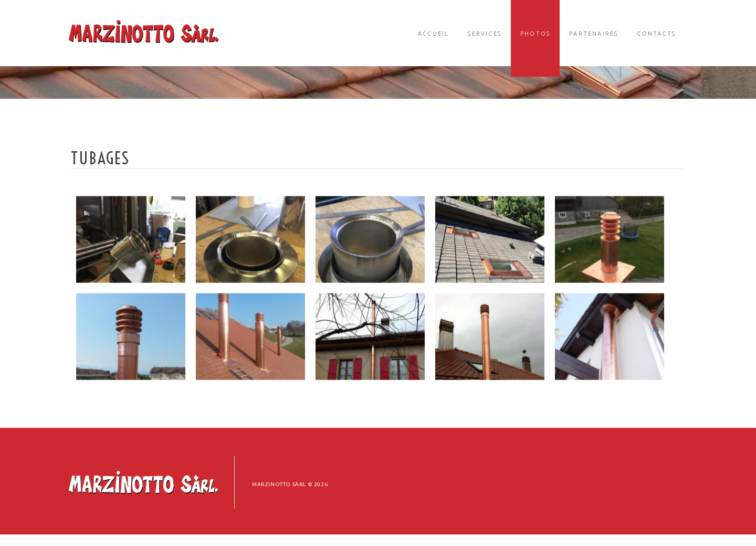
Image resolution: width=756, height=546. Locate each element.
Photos (535, 34)
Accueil (433, 34)
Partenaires (594, 34)
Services (485, 34)
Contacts (656, 34)
